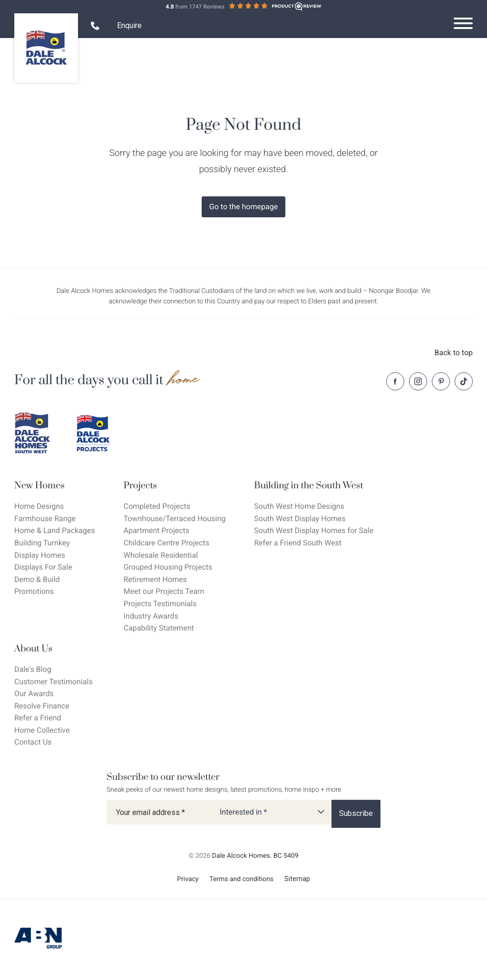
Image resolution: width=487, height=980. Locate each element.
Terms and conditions (241, 879)
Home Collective (42, 730)
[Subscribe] (356, 814)
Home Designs (39, 506)
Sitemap (297, 879)
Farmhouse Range (45, 519)
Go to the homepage (243, 207)
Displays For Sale (43, 567)
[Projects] (175, 486)
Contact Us (33, 742)
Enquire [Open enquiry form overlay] (129, 25)
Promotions (34, 591)
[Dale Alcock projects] (100, 433)
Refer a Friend (38, 718)
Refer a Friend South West (298, 543)
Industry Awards (151, 616)
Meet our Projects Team (164, 591)
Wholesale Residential (161, 555)
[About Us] (54, 649)
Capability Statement (159, 628)
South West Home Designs (299, 506)
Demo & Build (37, 579)
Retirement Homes (155, 579)
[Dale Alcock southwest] (38, 433)
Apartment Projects (156, 530)
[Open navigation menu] (463, 23)
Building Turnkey (42, 543)
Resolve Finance (42, 706)
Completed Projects (157, 506)
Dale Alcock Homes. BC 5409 (255, 856)
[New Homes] (55, 486)
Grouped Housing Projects (168, 567)
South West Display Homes (300, 519)
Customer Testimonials (54, 682)
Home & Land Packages (55, 530)
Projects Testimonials (160, 604)
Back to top (454, 353)
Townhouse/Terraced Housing (175, 519)
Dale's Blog (33, 669)
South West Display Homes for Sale (314, 530)
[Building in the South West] (314, 486)
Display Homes (40, 555)
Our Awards (34, 694)
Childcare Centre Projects (166, 543)
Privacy (188, 879)
